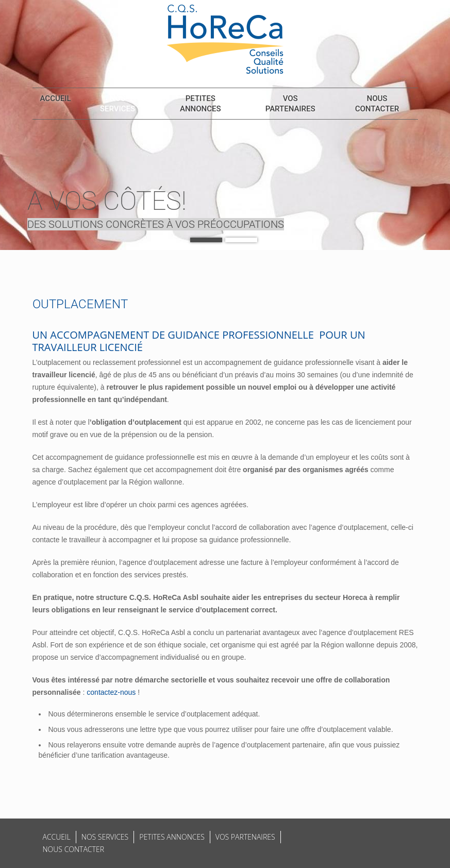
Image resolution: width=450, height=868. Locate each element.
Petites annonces (201, 104)
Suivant (435, 133)
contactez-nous (111, 692)
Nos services (118, 104)
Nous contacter (377, 104)
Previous (15, 133)
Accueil (56, 98)
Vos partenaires (290, 104)
